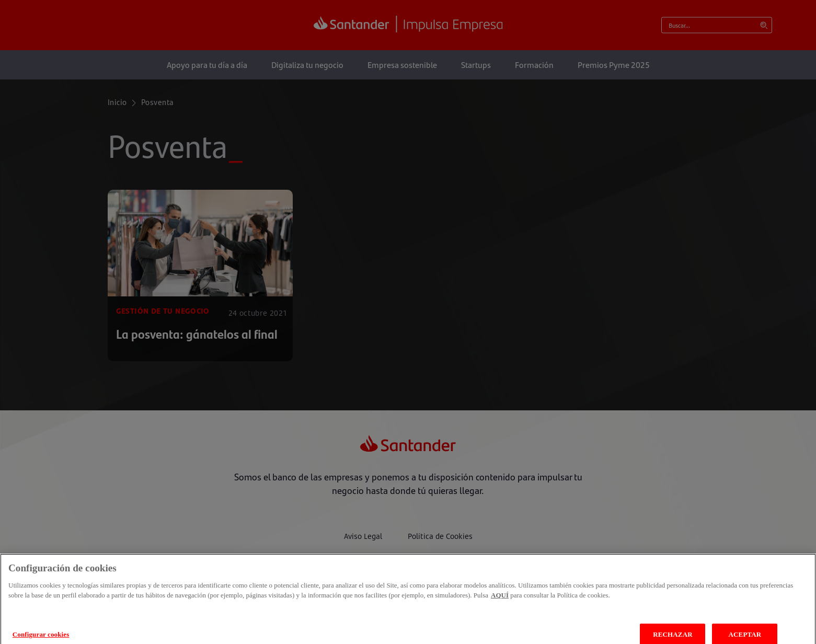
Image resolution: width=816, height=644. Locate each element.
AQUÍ (500, 602)
